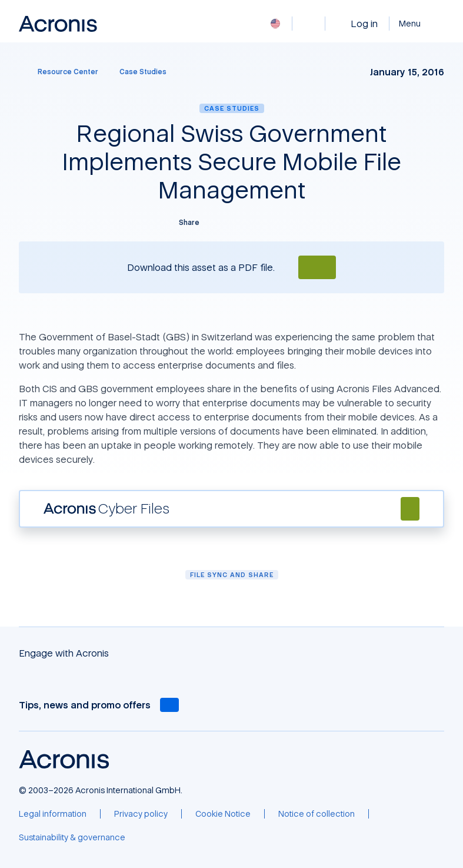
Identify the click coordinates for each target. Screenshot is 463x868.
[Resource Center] (61, 72)
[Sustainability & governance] (72, 837)
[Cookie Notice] (223, 814)
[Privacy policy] (141, 814)
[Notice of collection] (317, 814)
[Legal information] (53, 814)
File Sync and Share (232, 574)
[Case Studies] (143, 72)
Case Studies (232, 108)
